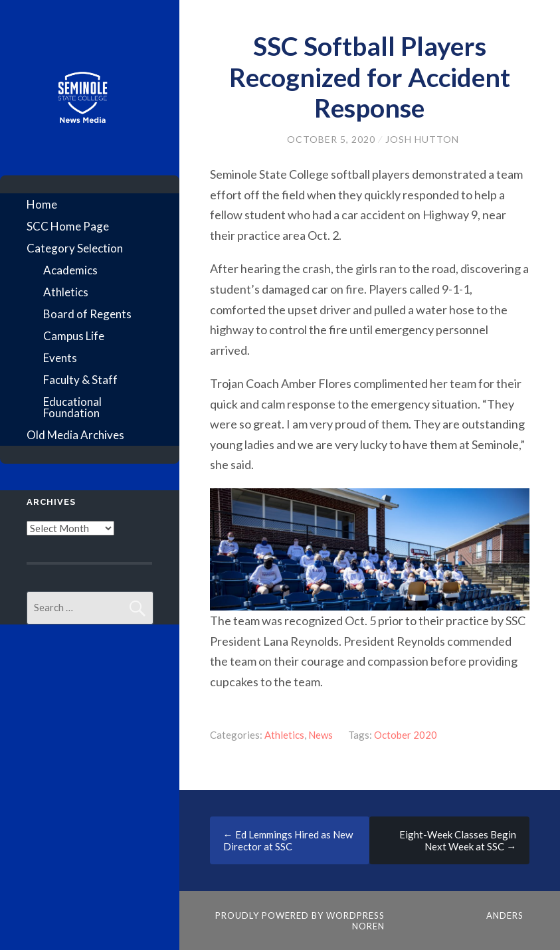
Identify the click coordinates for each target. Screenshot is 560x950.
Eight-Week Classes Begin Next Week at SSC (458, 840)
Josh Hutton (422, 139)
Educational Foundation (72, 407)
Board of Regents (87, 314)
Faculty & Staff (80, 380)
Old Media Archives (75, 435)
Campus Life (74, 336)
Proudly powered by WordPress (300, 915)
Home (42, 204)
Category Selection (75, 248)
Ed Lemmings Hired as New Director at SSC (288, 840)
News (321, 735)
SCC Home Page (68, 226)
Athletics (66, 292)
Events (60, 358)
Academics (70, 270)
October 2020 (406, 735)
